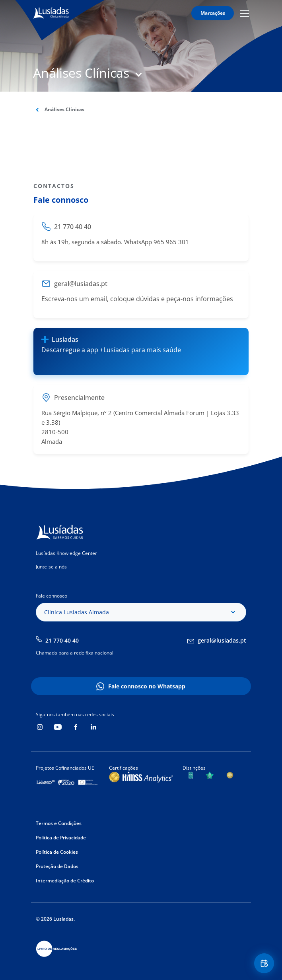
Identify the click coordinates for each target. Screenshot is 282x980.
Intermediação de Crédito (65, 881)
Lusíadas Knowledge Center (66, 553)
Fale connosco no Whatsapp (147, 686)
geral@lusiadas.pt (222, 640)
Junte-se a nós (51, 567)
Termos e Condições (59, 823)
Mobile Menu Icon (245, 13)
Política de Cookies (57, 852)
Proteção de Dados (57, 866)
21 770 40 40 (62, 640)
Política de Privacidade (61, 838)
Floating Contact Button (265, 963)
